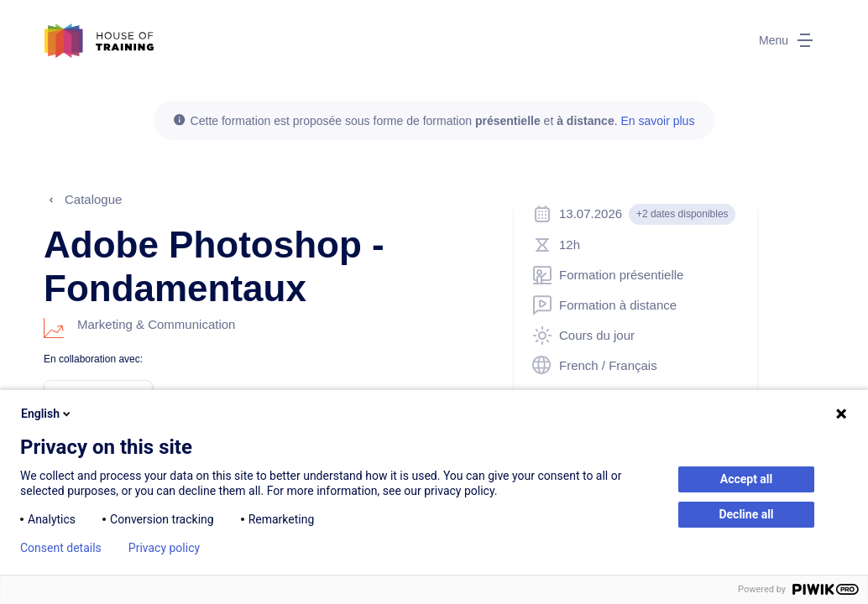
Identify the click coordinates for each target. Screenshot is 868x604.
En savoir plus (657, 121)
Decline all (746, 514)
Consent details (61, 548)
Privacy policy (164, 548)
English (47, 414)
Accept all (747, 479)
